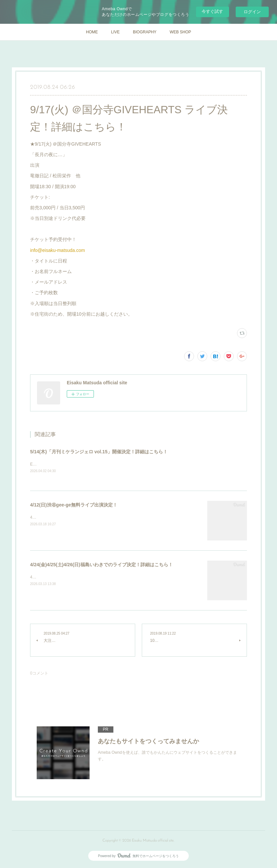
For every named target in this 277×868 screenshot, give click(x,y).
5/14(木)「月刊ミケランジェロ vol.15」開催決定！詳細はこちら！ (99, 452)
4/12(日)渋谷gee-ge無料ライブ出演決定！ (74, 505)
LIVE (115, 32)
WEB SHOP (180, 32)
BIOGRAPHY (145, 32)
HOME (92, 32)
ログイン (252, 12)
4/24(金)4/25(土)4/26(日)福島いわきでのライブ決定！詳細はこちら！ (101, 565)
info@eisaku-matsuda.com (58, 250)
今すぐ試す (212, 11)
